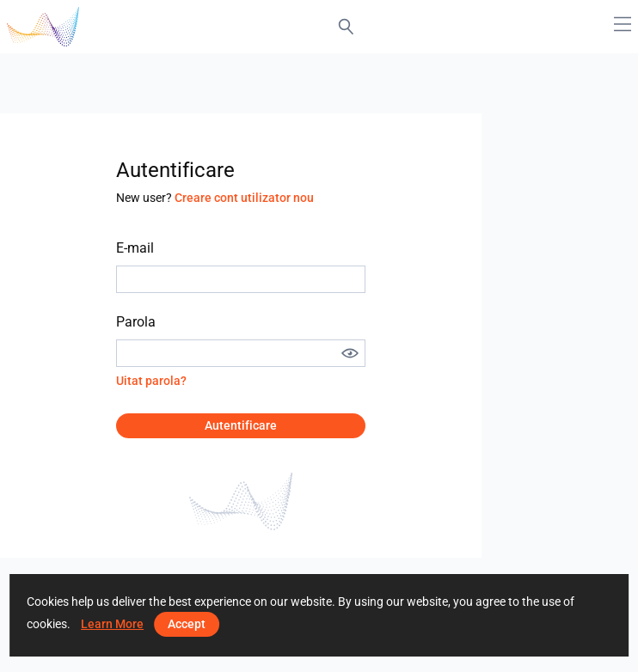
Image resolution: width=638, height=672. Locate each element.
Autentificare (241, 425)
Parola (136, 322)
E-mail (135, 248)
